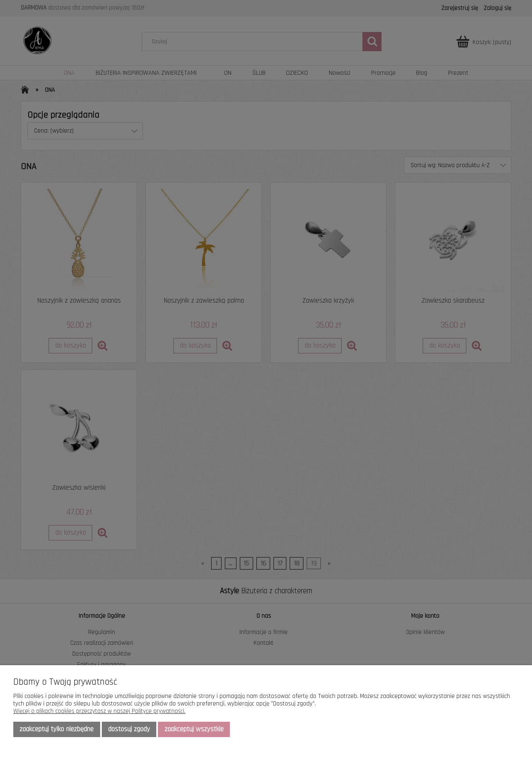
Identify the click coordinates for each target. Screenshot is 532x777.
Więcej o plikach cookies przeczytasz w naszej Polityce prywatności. (99, 711)
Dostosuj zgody (129, 729)
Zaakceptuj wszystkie (194, 729)
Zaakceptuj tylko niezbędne (57, 729)
